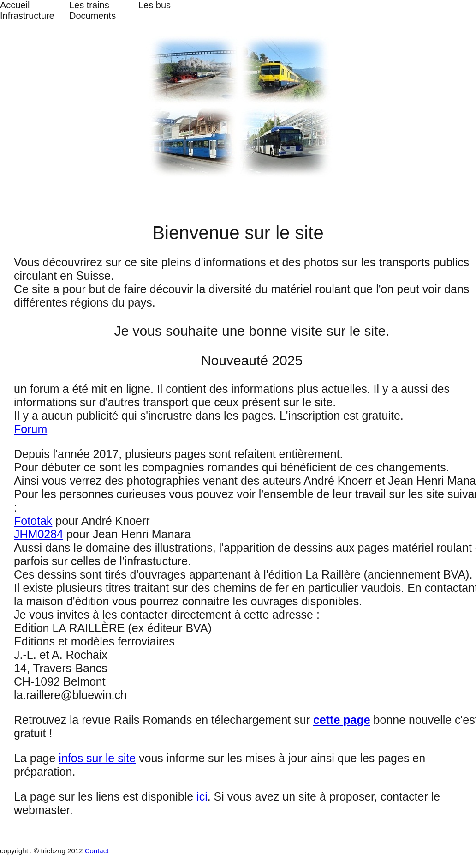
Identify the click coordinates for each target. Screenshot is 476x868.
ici (202, 796)
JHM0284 (39, 534)
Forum (30, 429)
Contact (97, 851)
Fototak (33, 521)
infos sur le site (97, 758)
